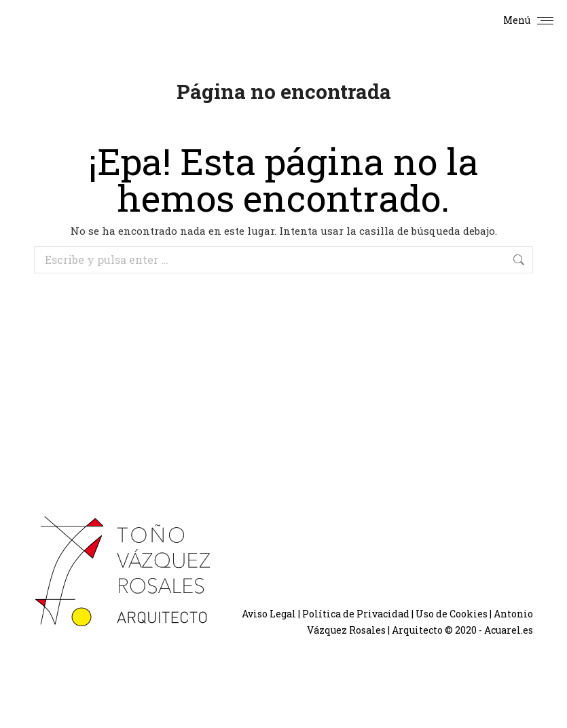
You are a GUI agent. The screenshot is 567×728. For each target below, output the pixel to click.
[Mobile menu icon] (528, 20)
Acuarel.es (509, 630)
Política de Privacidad (356, 614)
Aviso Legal (269, 614)
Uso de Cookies (452, 614)
